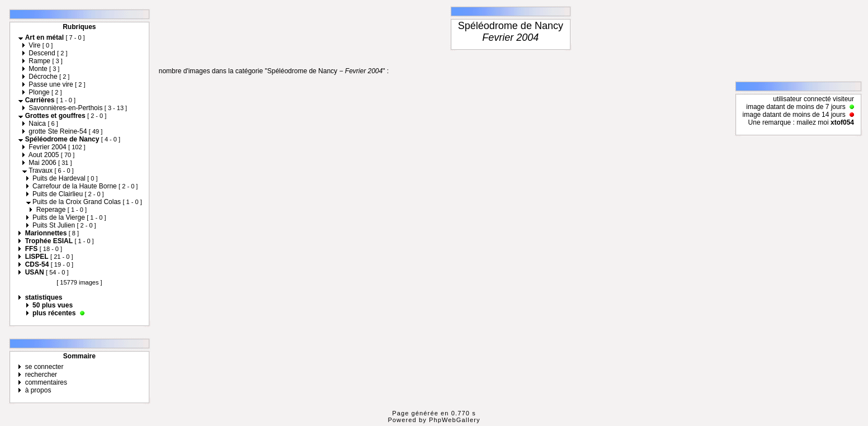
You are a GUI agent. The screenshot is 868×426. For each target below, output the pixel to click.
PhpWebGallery (455, 420)
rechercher (41, 375)
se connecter (44, 367)
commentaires (46, 382)
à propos (38, 390)
